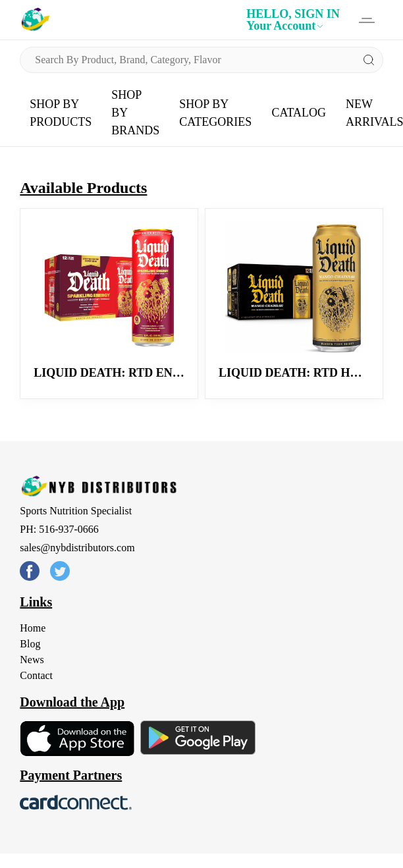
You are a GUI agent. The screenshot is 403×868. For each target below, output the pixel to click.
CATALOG (299, 113)
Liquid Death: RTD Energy (120, 373)
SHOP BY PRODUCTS (61, 113)
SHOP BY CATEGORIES (215, 113)
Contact (36, 675)
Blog (30, 644)
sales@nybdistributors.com (77, 548)
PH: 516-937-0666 (59, 529)
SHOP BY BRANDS (135, 113)
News (32, 660)
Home (33, 628)
